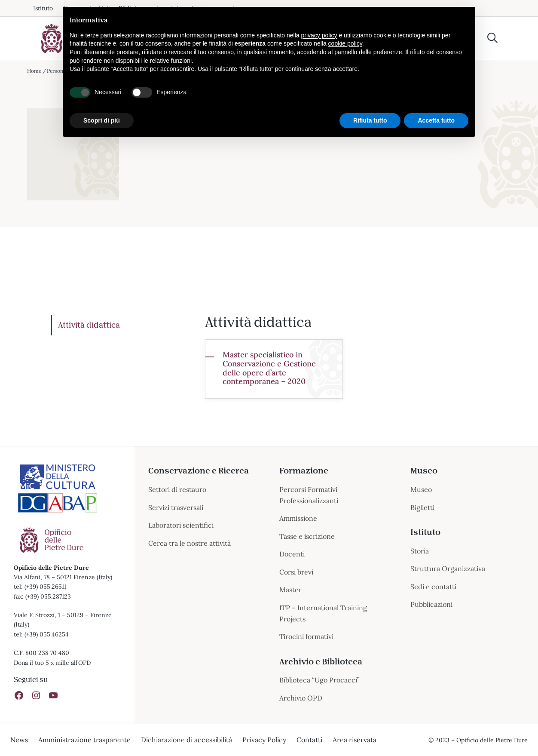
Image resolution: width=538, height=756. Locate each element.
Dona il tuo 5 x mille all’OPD (53, 663)
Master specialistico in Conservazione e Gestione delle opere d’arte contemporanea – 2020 (269, 368)
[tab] (122, 325)
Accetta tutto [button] (436, 120)
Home (34, 71)
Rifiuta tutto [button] (370, 120)
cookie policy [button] (345, 43)
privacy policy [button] (319, 35)
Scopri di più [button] (102, 120)
